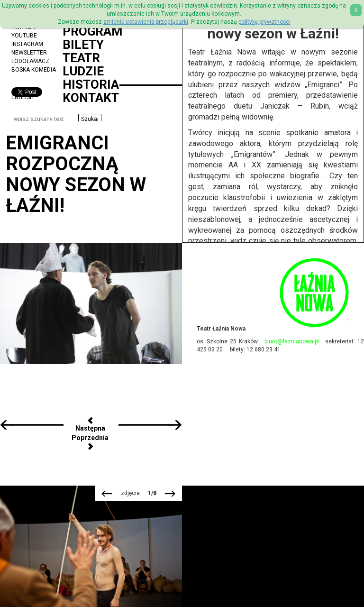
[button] (90, 119)
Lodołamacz (30, 61)
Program (92, 31)
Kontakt (91, 98)
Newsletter (29, 53)
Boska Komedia (34, 70)
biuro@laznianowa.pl (292, 341)
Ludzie (83, 71)
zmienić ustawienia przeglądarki (146, 22)
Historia (91, 84)
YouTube (24, 36)
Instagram (27, 44)
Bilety (83, 45)
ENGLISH (23, 97)
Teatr (81, 58)
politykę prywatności (264, 22)
